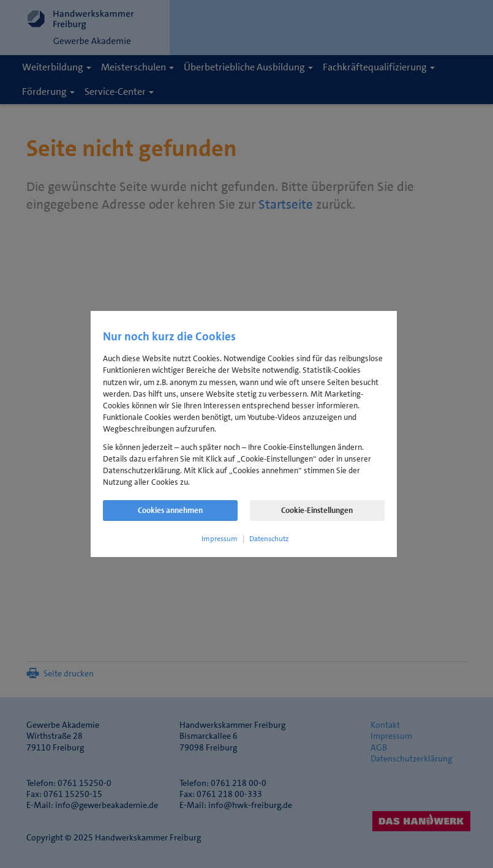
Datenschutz (269, 539)
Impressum (220, 539)
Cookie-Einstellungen (317, 510)
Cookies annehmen (170, 510)
